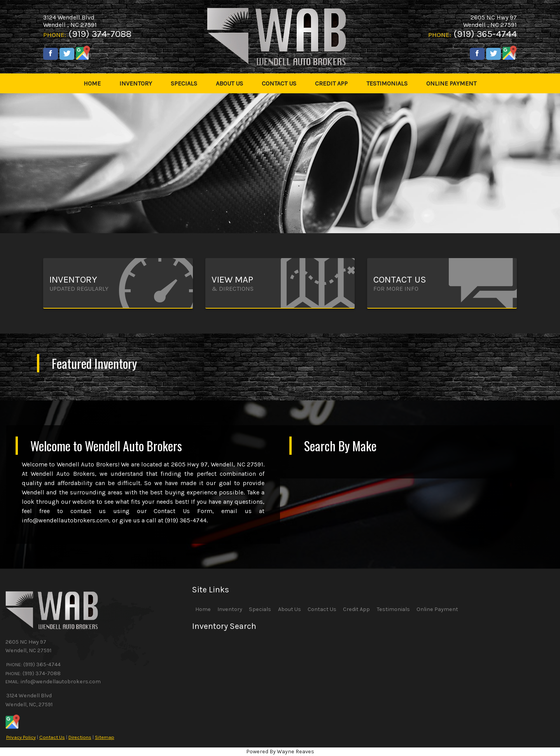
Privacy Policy (21, 737)
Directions (80, 737)
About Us (290, 609)
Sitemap (105, 737)
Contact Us (52, 737)
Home (203, 609)
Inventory (230, 609)
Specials (260, 609)
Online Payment (437, 609)
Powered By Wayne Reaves (280, 752)
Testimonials (393, 609)
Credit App (356, 609)
